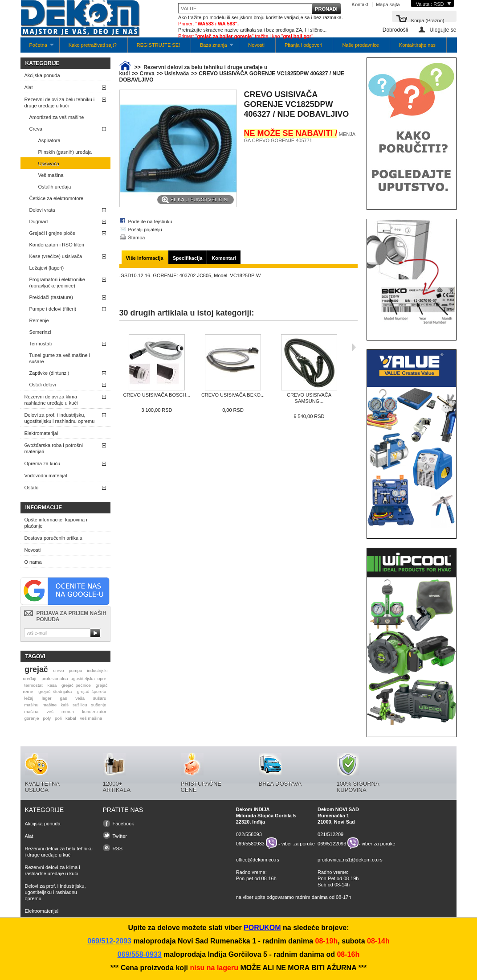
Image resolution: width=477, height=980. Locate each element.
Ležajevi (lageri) (47, 268)
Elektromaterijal (41, 433)
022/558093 (249, 834)
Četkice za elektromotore (57, 198)
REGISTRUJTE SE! (158, 45)
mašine (49, 705)
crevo (58, 670)
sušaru (100, 698)
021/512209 (330, 834)
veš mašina (91, 718)
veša (80, 698)
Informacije (44, 508)
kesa (52, 685)
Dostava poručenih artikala (53, 538)
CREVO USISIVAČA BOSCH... (157, 395)
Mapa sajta (388, 4)
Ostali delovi (43, 385)
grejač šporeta (92, 691)
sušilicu (80, 705)
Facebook (123, 824)
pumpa (75, 670)
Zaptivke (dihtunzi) (49, 373)
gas (63, 698)
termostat (33, 685)
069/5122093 (332, 843)
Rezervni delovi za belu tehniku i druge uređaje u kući (60, 103)
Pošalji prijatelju (145, 230)
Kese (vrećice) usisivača (56, 256)
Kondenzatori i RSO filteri (57, 245)
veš (50, 711)
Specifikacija (188, 258)
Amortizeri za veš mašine (57, 117)
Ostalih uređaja (55, 187)
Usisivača (49, 164)
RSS (118, 849)
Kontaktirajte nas (417, 45)
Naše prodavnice (361, 45)
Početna (37, 47)
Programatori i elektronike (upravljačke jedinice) (57, 283)
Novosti (256, 45)
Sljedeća (354, 347)
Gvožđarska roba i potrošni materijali (54, 448)
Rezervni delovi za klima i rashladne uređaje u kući (52, 400)
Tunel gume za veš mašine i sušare (60, 358)
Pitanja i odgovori (303, 45)
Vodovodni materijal (46, 476)
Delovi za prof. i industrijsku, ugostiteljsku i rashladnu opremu (60, 418)
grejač (36, 669)
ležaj (29, 698)
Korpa (428, 20)
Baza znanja (212, 47)
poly (47, 718)
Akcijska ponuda (42, 75)
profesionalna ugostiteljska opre (74, 679)
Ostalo (32, 488)
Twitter (120, 836)
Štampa (137, 238)
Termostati (41, 344)
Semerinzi (40, 332)
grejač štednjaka (55, 691)
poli (58, 718)
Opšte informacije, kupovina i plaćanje (56, 523)
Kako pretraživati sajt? (93, 45)
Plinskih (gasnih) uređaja (65, 152)
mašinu (31, 705)
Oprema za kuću (43, 463)
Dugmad (39, 221)
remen (68, 711)
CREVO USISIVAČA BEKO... (233, 395)
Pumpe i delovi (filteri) (53, 309)
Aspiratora (49, 140)
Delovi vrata (42, 210)
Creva (36, 129)
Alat (29, 87)
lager (47, 698)
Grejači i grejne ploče (52, 233)
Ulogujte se (443, 30)
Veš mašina (51, 175)
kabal (71, 718)
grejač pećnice (76, 685)
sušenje (99, 705)
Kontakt (360, 4)
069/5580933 (250, 843)
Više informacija (145, 258)
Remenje (39, 320)
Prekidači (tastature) (51, 297)
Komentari (224, 258)
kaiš (65, 705)
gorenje (31, 718)
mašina (31, 711)
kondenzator (94, 711)
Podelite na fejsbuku (150, 221)
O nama (33, 562)
